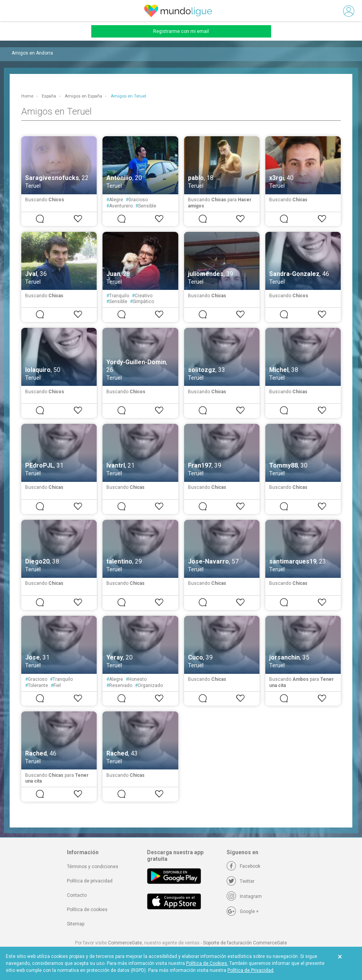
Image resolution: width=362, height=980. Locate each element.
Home (27, 96)
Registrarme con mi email (181, 31)
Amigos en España (83, 96)
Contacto (77, 895)
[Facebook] (243, 866)
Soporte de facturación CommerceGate (245, 943)
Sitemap (76, 924)
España (49, 96)
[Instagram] (244, 896)
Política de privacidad (90, 881)
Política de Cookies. (207, 963)
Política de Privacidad (250, 970)
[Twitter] (241, 881)
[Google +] (243, 911)
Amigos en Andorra (32, 53)
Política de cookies (87, 910)
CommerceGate (125, 943)
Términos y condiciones (93, 867)
